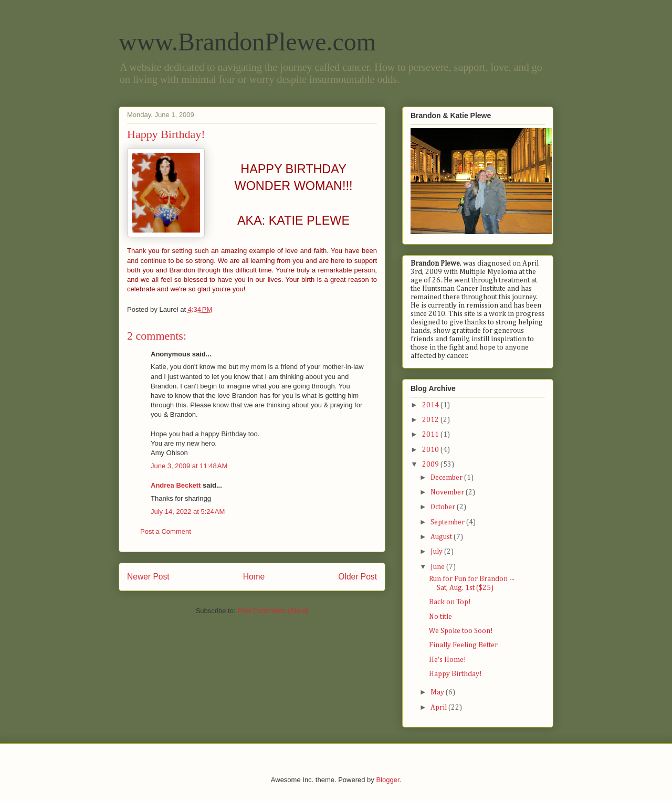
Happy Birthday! (455, 674)
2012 (431, 420)
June (438, 567)
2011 (431, 435)
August (442, 537)
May (438, 692)
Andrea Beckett (176, 485)
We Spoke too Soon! (461, 631)
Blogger (387, 780)
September (448, 522)
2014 (431, 405)
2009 (431, 465)
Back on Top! (450, 602)
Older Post (358, 577)
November (448, 492)
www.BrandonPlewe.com (247, 42)
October (444, 507)
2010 (431, 450)
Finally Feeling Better (463, 645)
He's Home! (448, 660)
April (439, 708)
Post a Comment (166, 531)
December (447, 478)
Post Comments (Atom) (273, 611)
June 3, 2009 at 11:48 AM (189, 466)
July (437, 552)
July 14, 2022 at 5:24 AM (188, 512)
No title (440, 617)
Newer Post (148, 577)
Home (254, 577)
